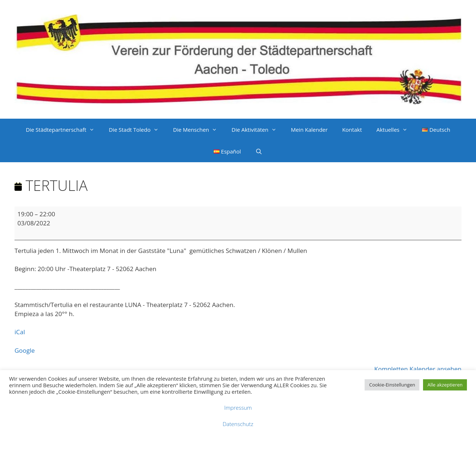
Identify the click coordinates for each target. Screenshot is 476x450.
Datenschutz (238, 424)
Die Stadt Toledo (137, 130)
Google (25, 350)
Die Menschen (199, 130)
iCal (20, 332)
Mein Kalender (309, 130)
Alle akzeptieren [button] (445, 385)
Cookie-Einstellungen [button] (392, 385)
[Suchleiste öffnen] (259, 151)
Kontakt (352, 130)
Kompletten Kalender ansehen (418, 369)
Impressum (238, 408)
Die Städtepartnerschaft (64, 130)
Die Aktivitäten (257, 130)
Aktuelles (395, 130)
